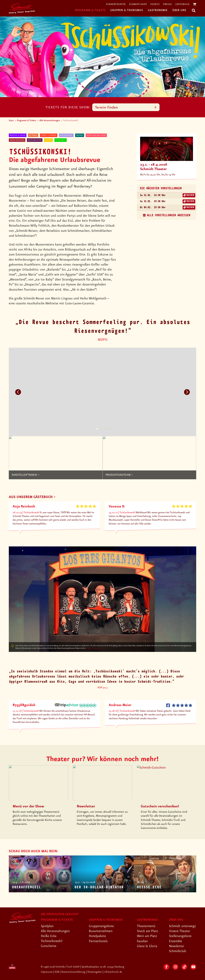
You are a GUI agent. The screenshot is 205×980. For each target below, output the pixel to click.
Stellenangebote (180, 936)
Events (155, 4)
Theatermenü (146, 926)
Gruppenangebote (101, 926)
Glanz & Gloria (147, 946)
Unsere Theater (180, 931)
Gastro (48, 140)
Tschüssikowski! (52, 941)
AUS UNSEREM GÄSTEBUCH (31, 497)
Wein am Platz (35, 140)
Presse (168, 4)
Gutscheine (49, 946)
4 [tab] (100, 429)
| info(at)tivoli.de (112, 972)
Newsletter (177, 946)
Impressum (47, 972)
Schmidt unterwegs (182, 926)
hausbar (142, 941)
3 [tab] (97, 429)
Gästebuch (182, 4)
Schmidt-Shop (138, 4)
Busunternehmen (101, 931)
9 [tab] (113, 429)
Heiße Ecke (149, 887)
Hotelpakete (97, 936)
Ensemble (176, 941)
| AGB (57, 972)
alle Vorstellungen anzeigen (168, 215)
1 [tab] (92, 429)
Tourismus (61, 140)
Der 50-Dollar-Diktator (99, 887)
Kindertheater (116, 4)
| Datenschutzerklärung (73, 972)
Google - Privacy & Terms (95, 648)
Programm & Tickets (90, 10)
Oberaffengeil (26, 887)
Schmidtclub (178, 951)
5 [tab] (102, 429)
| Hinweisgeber (94, 972)
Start (11, 121)
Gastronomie (158, 10)
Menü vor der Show (96, 135)
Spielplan (47, 926)
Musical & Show (18, 135)
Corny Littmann (49, 135)
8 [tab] (110, 429)
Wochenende (66, 135)
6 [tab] (105, 429)
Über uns (179, 10)
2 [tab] (95, 429)
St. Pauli (33, 135)
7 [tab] (108, 429)
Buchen (190, 195)
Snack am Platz (17, 140)
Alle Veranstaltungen (50, 121)
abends (80, 135)
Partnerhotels (98, 941)
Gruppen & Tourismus (127, 10)
